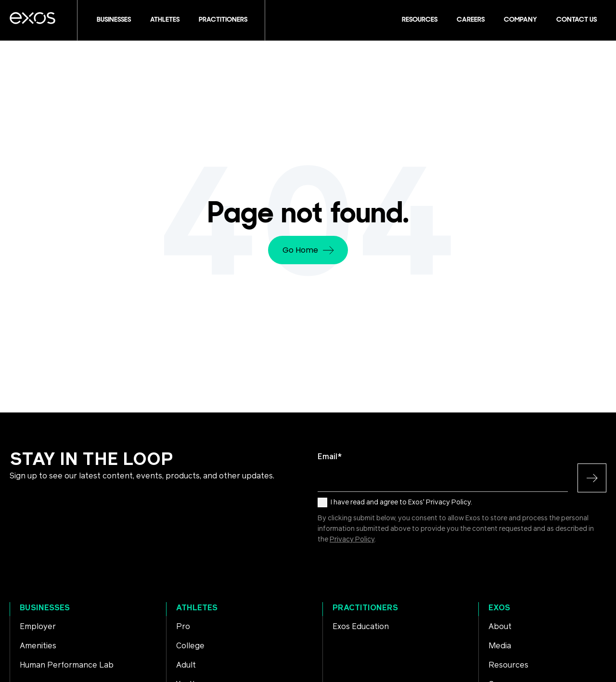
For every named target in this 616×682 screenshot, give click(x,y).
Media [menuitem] (500, 646)
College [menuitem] (190, 646)
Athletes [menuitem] (197, 608)
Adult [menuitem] (186, 665)
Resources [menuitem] (508, 665)
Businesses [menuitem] (45, 608)
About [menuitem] (500, 627)
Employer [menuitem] (38, 627)
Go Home (308, 250)
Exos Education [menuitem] (361, 627)
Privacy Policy (352, 540)
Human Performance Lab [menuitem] (67, 665)
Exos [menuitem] (499, 608)
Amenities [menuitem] (38, 646)
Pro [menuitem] (183, 627)
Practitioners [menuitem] (365, 608)
